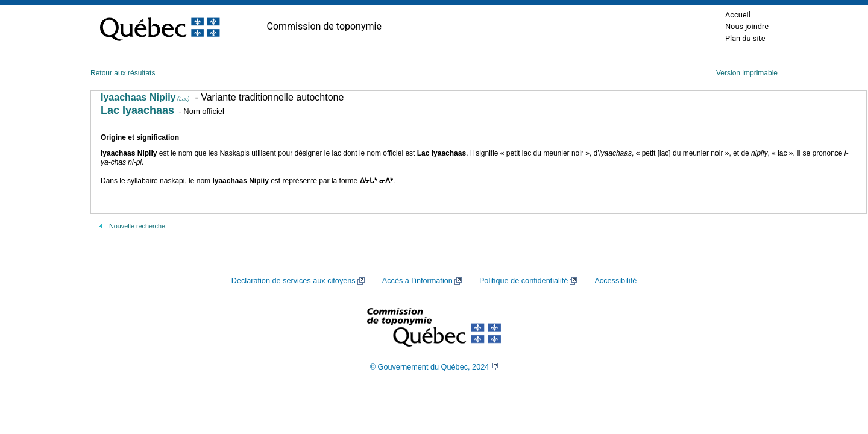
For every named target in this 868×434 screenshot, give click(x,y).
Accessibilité (615, 281)
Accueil (738, 15)
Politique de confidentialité (524, 281)
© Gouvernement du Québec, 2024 (430, 367)
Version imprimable (747, 73)
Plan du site (745, 38)
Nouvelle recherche (137, 226)
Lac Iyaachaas (137, 110)
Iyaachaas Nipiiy (145, 97)
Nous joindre (747, 26)
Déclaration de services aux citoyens (294, 281)
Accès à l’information (417, 281)
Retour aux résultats (123, 73)
